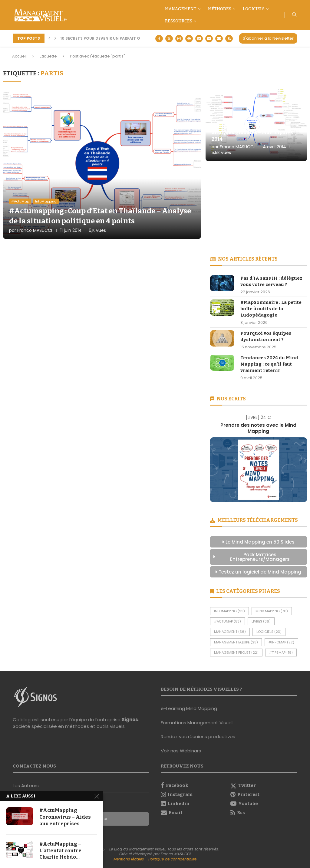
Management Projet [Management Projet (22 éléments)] (236, 653)
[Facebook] (159, 39)
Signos (130, 720)
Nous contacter (30, 799)
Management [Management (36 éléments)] (230, 632)
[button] (49, 38)
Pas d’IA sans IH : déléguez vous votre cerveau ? (271, 281)
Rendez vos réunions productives (198, 736)
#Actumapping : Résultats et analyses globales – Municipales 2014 (252, 133)
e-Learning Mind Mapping (189, 708)
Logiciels (254, 9)
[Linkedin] (199, 39)
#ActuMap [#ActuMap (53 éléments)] (228, 621)
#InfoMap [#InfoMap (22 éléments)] (281, 642)
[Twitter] (169, 39)
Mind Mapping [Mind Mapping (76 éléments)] (272, 611)
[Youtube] (209, 39)
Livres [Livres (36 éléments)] (261, 621)
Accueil (19, 56)
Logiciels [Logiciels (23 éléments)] (269, 632)
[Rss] (229, 39)
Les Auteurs (26, 786)
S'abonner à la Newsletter (268, 38)
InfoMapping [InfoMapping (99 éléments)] (229, 611)
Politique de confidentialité (172, 859)
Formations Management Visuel (197, 723)
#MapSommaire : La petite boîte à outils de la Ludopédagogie (271, 309)
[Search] (294, 16)
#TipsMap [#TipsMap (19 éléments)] (281, 653)
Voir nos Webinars (181, 751)
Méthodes (220, 9)
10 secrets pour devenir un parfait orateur (108, 38)
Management (181, 9)
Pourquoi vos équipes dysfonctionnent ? (266, 336)
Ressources (179, 21)
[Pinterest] (189, 39)
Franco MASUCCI (35, 230)
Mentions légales (129, 859)
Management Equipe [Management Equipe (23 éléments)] (236, 642)
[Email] (219, 39)
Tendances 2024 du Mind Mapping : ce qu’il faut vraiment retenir (269, 364)
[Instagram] (179, 39)
